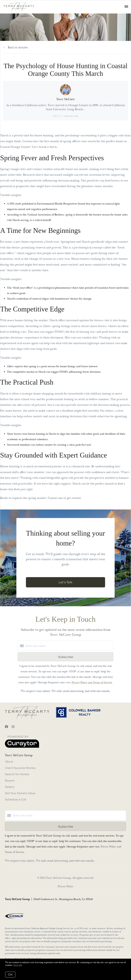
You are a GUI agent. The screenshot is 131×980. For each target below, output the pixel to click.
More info (18, 965)
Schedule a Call (16, 799)
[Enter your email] (69, 646)
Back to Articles (18, 47)
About (9, 761)
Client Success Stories (20, 768)
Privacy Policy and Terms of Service (92, 682)
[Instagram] (13, 727)
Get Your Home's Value (20, 793)
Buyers (10, 780)
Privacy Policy (66, 886)
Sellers (10, 787)
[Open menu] (126, 7)
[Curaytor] (22, 747)
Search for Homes (17, 774)
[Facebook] (6, 727)
